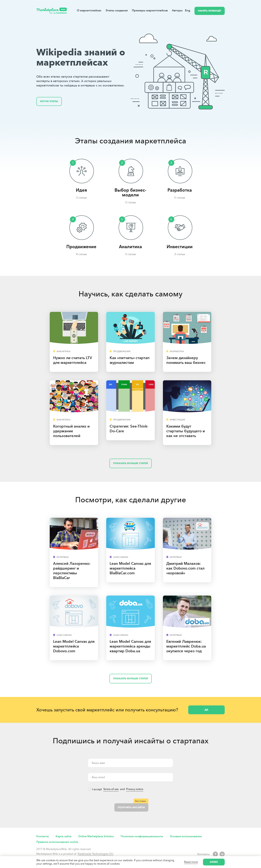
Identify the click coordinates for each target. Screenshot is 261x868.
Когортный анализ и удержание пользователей (71, 431)
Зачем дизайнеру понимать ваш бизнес (186, 360)
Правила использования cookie (57, 842)
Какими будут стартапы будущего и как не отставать (186, 431)
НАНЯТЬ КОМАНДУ (210, 11)
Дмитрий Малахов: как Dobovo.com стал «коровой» (185, 568)
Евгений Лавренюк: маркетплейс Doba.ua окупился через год (186, 646)
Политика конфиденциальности (142, 836)
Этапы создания (117, 10)
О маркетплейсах (89, 10)
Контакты (43, 836)
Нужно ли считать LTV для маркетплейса (73, 360)
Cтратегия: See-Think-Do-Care (129, 429)
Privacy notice (135, 789)
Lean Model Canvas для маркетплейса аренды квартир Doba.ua (130, 646)
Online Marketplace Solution (96, 836)
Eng (188, 10)
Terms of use (111, 789)
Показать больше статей (131, 463)
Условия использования (186, 836)
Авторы (177, 10)
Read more (191, 862)
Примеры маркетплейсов (150, 10)
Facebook (215, 854)
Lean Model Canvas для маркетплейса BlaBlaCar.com (130, 568)
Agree (214, 862)
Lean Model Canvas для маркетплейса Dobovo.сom (74, 646)
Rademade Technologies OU (95, 854)
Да (206, 710)
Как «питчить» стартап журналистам (130, 360)
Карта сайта (64, 836)
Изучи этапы (49, 101)
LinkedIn (222, 854)
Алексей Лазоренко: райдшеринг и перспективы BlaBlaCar (72, 571)
